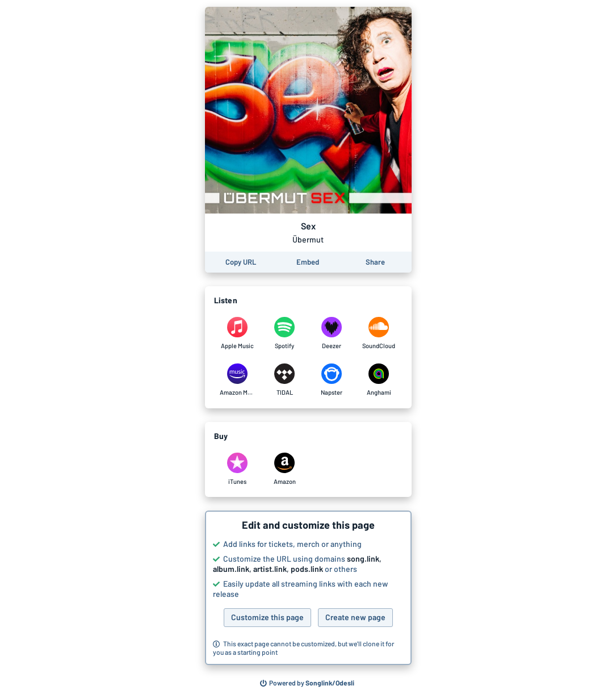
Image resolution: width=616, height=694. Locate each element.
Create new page (355, 617)
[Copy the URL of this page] (241, 262)
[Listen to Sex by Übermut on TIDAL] (285, 380)
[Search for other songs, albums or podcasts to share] (307, 683)
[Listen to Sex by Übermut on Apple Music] (238, 333)
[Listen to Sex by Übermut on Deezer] (332, 333)
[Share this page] (375, 262)
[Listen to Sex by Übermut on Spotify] (285, 333)
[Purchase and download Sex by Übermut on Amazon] (285, 469)
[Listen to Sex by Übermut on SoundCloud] (379, 333)
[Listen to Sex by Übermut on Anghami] (379, 380)
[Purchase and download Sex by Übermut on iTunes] (238, 469)
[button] (308, 588)
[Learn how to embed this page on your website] (308, 262)
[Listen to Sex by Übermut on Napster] (332, 380)
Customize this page (267, 617)
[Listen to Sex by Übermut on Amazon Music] (238, 380)
